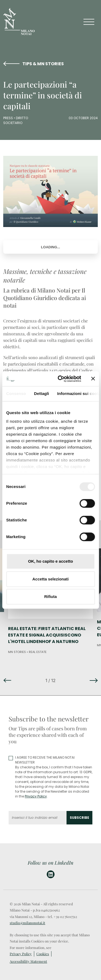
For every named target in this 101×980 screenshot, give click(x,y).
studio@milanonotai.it (27, 923)
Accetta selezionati (50, 579)
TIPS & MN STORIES (43, 64)
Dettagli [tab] (41, 393)
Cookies (43, 954)
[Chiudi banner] (93, 379)
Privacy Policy (36, 796)
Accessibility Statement (28, 961)
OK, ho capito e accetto (50, 561)
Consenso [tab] (16, 393)
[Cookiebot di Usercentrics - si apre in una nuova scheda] (60, 379)
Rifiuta (50, 596)
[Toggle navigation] (89, 22)
